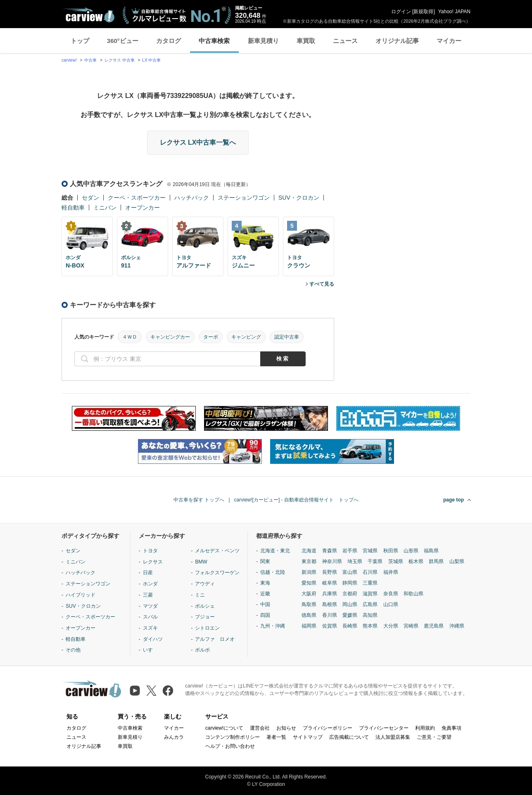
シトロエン (207, 628)
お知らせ (286, 728)
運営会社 (260, 728)
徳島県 (309, 615)
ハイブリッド (81, 595)
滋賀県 (370, 594)
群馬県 (436, 561)
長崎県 (350, 626)
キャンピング (246, 337)
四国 (265, 615)
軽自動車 (73, 208)
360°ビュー (123, 41)
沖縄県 (457, 626)
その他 (73, 650)
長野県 (330, 572)
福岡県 (309, 626)
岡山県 (350, 604)
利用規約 (425, 728)
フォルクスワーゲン (217, 573)
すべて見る (322, 284)
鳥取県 (309, 604)
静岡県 (350, 583)
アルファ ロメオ (215, 639)
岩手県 (350, 551)
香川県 (330, 615)
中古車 (90, 60)
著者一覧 (276, 737)
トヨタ (150, 551)
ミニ (200, 595)
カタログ (169, 41)
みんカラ (174, 737)
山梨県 (457, 561)
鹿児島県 (434, 626)
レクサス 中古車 (120, 60)
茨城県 (396, 561)
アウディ (205, 584)
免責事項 (451, 728)
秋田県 (391, 551)
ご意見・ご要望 (434, 737)
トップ (80, 41)
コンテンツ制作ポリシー (233, 737)
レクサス (153, 562)
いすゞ (150, 650)
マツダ (150, 606)
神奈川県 (332, 561)
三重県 (370, 583)
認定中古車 (287, 337)
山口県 (391, 604)
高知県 (370, 615)
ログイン (401, 12)
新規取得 (423, 12)
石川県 (370, 572)
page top (454, 500)
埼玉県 (355, 561)
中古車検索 (214, 41)
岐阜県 (330, 583)
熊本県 (370, 626)
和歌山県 (413, 594)
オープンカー (142, 208)
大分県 (391, 626)
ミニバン (105, 208)
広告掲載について (349, 737)
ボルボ (202, 650)
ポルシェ (205, 606)
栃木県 (416, 561)
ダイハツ (153, 639)
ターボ (211, 337)
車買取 (306, 41)
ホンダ (150, 584)
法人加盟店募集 (393, 737)
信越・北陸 (273, 572)
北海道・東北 (275, 551)
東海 (265, 583)
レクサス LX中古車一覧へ (198, 142)
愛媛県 (350, 615)
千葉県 (375, 561)
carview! (69, 60)
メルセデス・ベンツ (217, 551)
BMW (201, 562)
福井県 (391, 572)
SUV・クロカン (299, 198)
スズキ (150, 628)
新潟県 (309, 572)
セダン (90, 198)
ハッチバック (192, 198)
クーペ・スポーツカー (137, 198)
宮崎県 (411, 626)
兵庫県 (330, 594)
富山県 (350, 572)
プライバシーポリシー (328, 728)
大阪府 (309, 594)
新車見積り (263, 41)
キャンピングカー (170, 337)
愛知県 (309, 583)
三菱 (148, 595)
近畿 (265, 594)
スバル (150, 617)
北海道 (309, 551)
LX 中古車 (151, 60)
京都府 (350, 594)
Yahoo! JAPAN (454, 12)
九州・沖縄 (273, 626)
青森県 (330, 551)
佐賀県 (330, 626)
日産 (148, 573)
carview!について (224, 728)
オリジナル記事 (397, 41)
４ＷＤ (130, 337)
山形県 (411, 551)
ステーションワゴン (244, 198)
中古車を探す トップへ (199, 500)
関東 (265, 561)
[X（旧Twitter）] (151, 691)
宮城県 (370, 551)
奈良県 (391, 594)
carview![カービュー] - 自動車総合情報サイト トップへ (296, 500)
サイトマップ (308, 737)
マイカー (449, 41)
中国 (265, 604)
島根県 (330, 604)
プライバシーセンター (384, 728)
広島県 (370, 604)
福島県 (431, 551)
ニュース (345, 41)
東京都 (309, 561)
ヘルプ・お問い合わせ (230, 746)
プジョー (205, 617)
